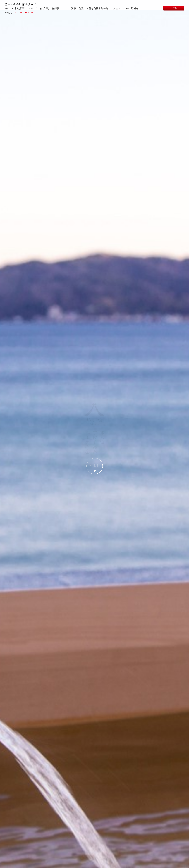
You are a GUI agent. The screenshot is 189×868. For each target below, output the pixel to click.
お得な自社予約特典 (97, 8)
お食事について (60, 8)
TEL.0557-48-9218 (23, 13)
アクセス (116, 8)
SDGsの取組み (131, 8)
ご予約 (174, 8)
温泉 (74, 8)
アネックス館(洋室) (39, 8)
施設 (81, 8)
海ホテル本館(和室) (15, 8)
